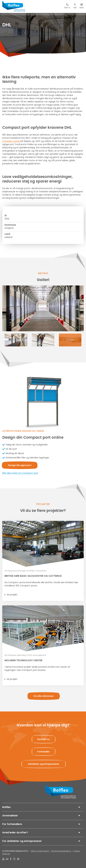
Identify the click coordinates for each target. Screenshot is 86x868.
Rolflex (6, 807)
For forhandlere (12, 824)
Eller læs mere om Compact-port (20, 473)
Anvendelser (10, 816)
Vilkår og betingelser (40, 851)
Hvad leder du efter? (15, 832)
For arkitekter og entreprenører (22, 841)
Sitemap (6, 854)
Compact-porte (11, 141)
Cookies (76, 851)
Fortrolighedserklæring (61, 851)
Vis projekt (12, 595)
